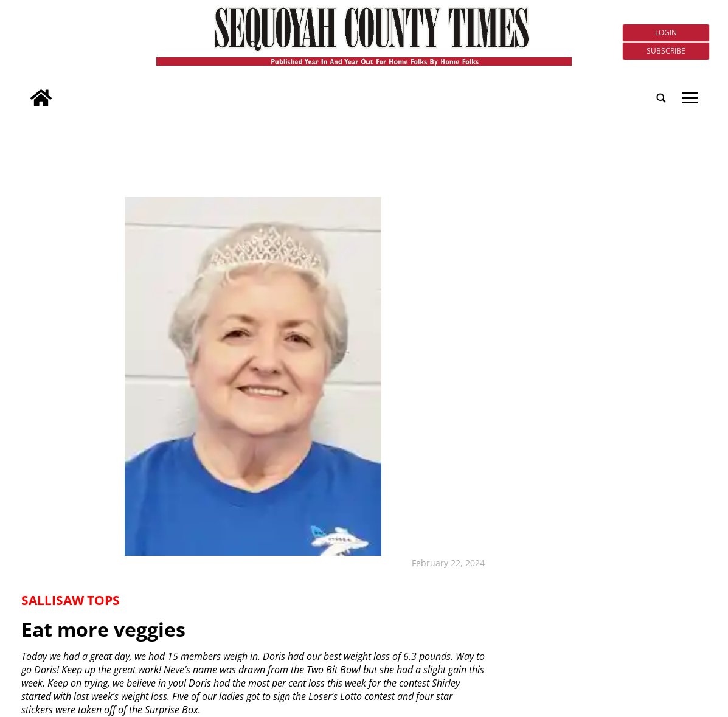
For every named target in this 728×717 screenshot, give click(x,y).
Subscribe (666, 51)
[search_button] (23, 90)
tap (690, 98)
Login (666, 33)
